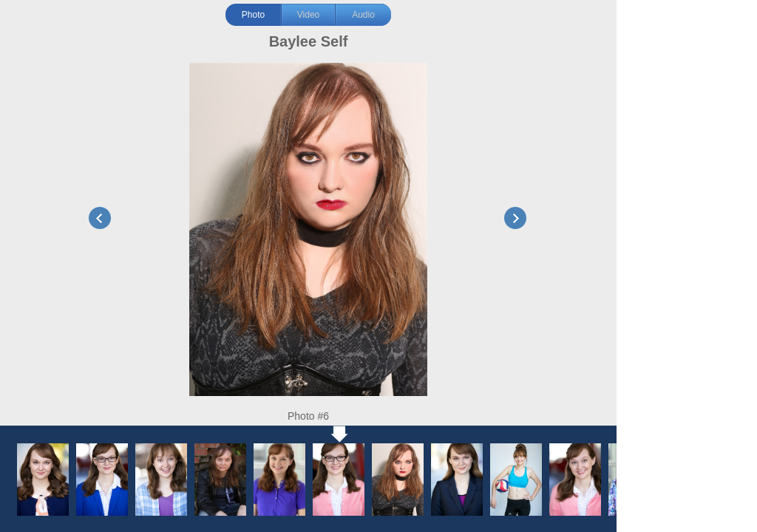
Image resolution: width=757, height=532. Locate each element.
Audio (363, 15)
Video (308, 15)
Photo (253, 15)
